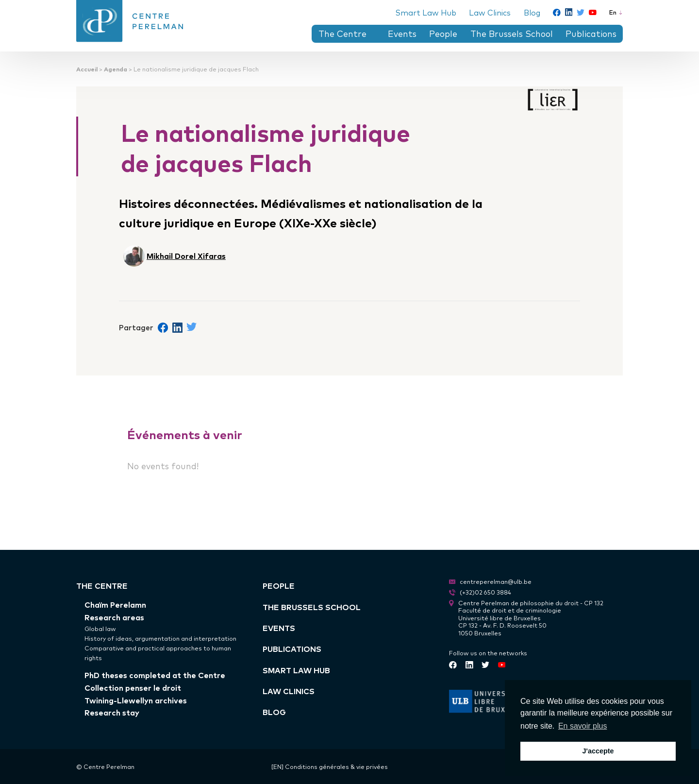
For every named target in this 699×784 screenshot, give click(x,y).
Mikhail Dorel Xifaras (186, 256)
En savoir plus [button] (583, 726)
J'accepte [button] (598, 751)
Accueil (87, 69)
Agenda (116, 69)
